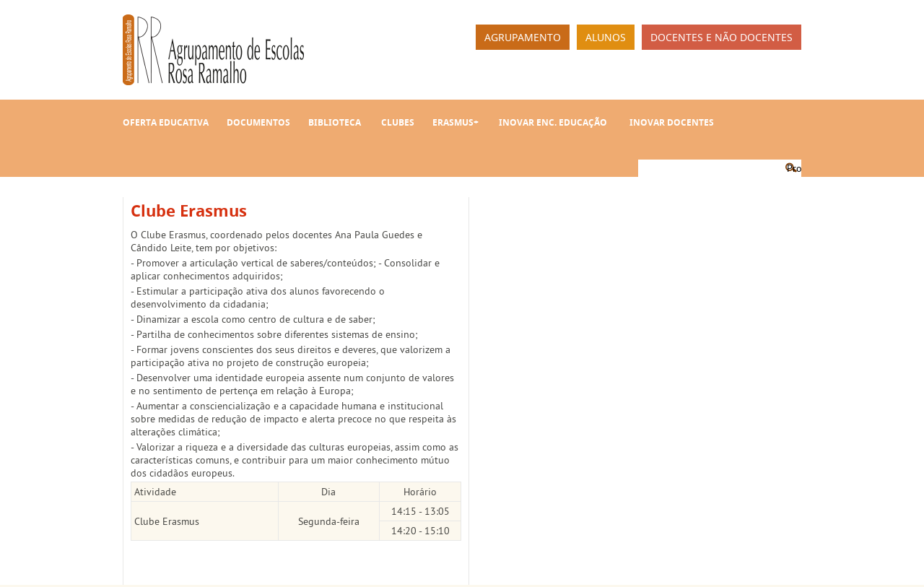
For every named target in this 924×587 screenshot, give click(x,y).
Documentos (258, 122)
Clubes (398, 122)
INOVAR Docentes (672, 122)
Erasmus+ (456, 122)
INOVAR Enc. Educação (553, 122)
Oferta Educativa (166, 122)
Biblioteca (335, 122)
